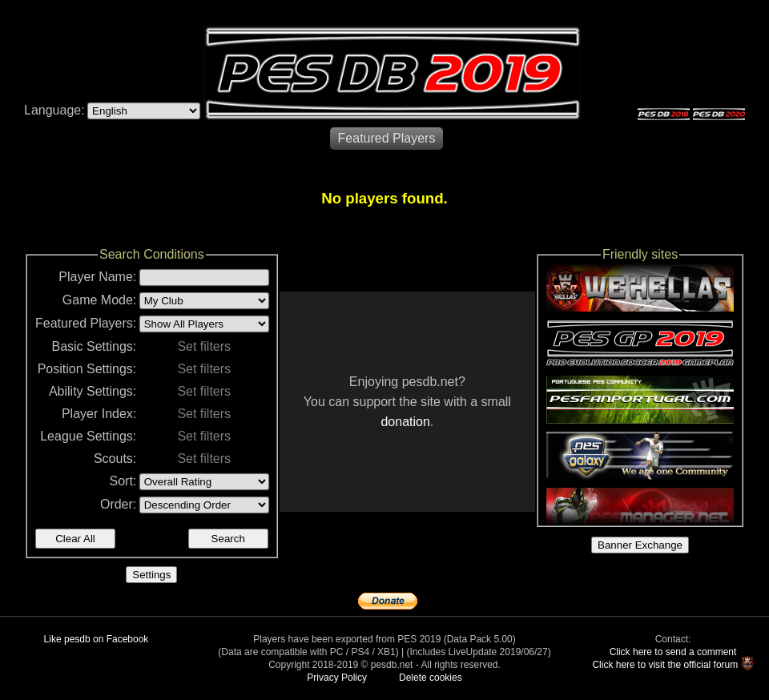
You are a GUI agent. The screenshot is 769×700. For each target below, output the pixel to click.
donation (405, 422)
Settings (151, 575)
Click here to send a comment (673, 652)
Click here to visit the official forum (665, 665)
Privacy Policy (337, 678)
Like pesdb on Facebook (97, 639)
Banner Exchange (640, 545)
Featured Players (387, 138)
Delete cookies (431, 678)
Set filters (204, 346)
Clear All (75, 539)
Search (228, 539)
